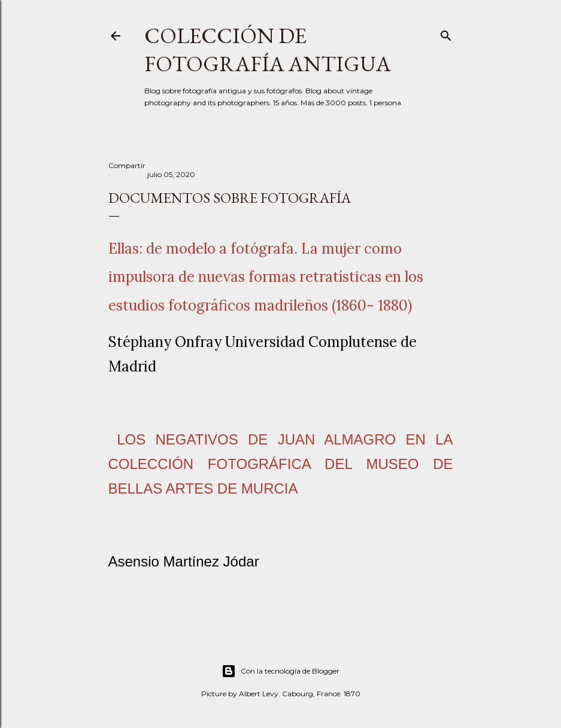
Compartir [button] (127, 165)
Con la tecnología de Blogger (280, 671)
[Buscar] (446, 33)
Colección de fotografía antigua (268, 50)
